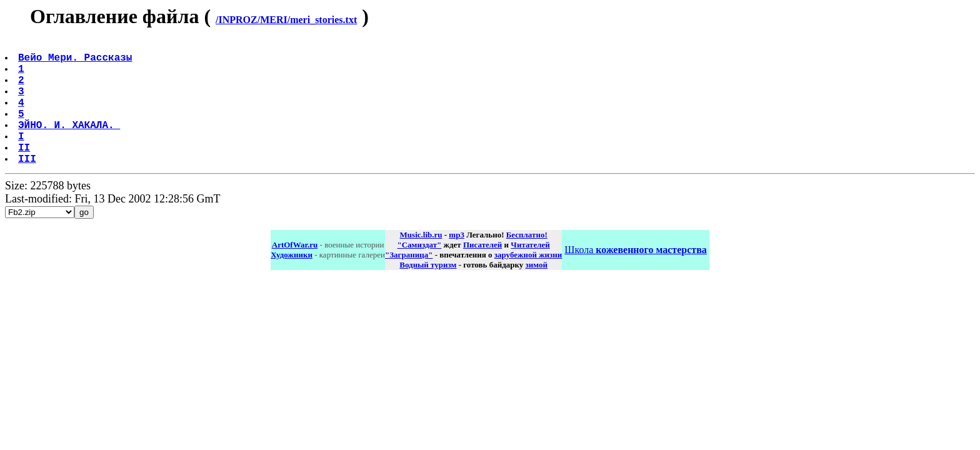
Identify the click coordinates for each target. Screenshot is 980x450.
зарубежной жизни (528, 282)
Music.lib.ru (421, 262)
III (28, 186)
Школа (635, 277)
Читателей (530, 272)
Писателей (482, 272)
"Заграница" (409, 282)
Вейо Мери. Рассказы (76, 62)
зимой (537, 292)
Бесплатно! (527, 262)
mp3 (457, 262)
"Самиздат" (419, 272)
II (25, 172)
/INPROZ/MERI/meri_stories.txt (286, 20)
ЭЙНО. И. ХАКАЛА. (70, 144)
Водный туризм (428, 292)
